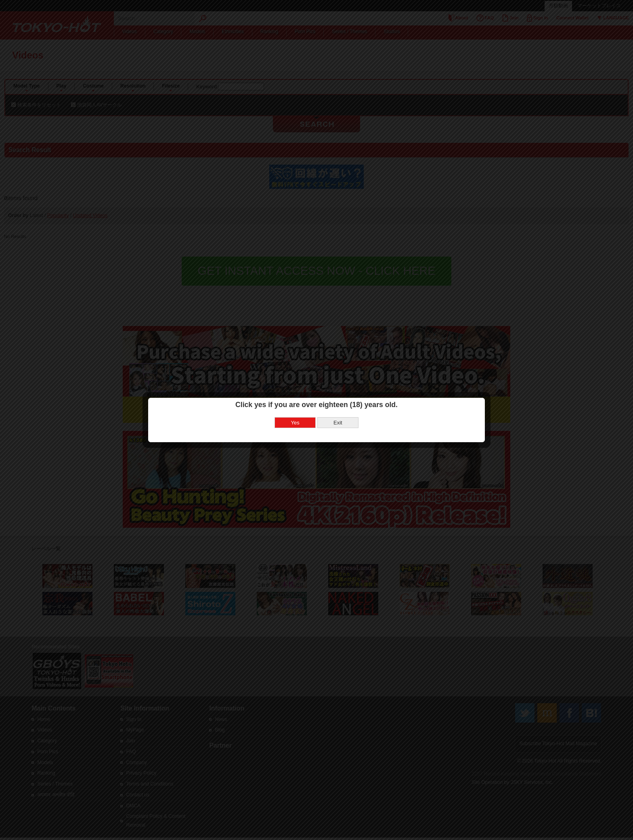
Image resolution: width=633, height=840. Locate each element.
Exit (338, 400)
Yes (295, 400)
